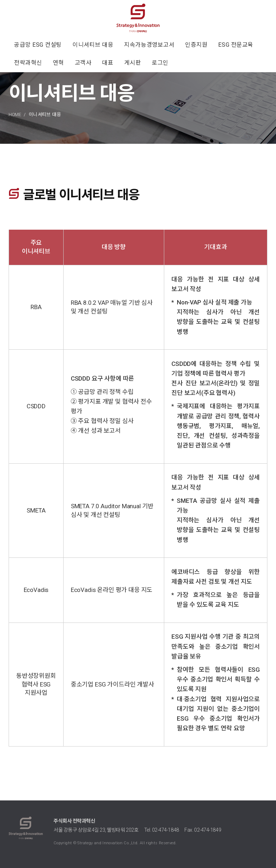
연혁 (58, 63)
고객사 (83, 63)
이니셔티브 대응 (93, 45)
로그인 (160, 63)
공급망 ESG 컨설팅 (38, 45)
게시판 (133, 63)
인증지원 (196, 45)
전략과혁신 (28, 63)
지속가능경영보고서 (149, 45)
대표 (108, 63)
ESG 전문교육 (236, 45)
